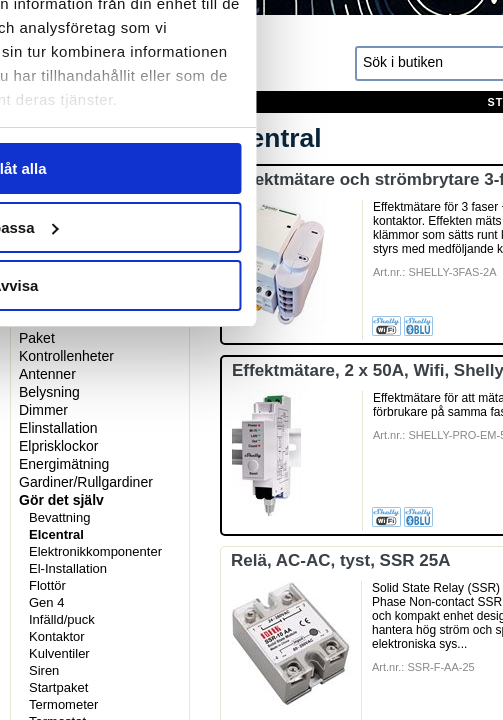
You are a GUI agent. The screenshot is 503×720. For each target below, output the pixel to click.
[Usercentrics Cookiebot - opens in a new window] (339, 58)
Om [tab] (412, 123)
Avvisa (252, 580)
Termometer (63, 704)
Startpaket (58, 687)
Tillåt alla (252, 463)
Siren (44, 670)
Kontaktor (57, 636)
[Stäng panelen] (471, 58)
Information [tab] (252, 123)
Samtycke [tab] (90, 123)
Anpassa (252, 522)
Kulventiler (59, 653)
